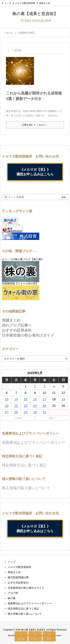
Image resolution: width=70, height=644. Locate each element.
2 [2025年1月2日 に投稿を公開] (35, 386)
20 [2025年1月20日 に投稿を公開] (7, 406)
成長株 (18, 50)
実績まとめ (45, 3)
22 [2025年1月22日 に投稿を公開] (25, 406)
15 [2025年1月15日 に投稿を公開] (25, 399)
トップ (8, 3)
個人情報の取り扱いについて (26, 488)
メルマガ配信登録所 (25, 3)
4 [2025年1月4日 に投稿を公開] (54, 386)
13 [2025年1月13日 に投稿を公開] (7, 399)
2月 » (52, 418)
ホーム (10, 33)
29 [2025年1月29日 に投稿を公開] (25, 412)
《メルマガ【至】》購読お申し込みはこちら (35, 172)
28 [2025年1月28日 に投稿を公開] (16, 412)
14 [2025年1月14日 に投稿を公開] (16, 399)
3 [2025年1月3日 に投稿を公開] (44, 386)
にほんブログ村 (11, 225)
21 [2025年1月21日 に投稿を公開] (16, 406)
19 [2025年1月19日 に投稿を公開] (63, 399)
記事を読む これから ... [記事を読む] (35, 125)
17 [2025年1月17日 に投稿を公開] (45, 399)
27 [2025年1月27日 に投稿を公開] (7, 412)
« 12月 (18, 418)
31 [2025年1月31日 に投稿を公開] (45, 412)
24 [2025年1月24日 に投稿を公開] (45, 406)
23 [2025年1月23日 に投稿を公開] (35, 406)
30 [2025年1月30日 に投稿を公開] (35, 412)
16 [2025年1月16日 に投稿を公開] (35, 399)
